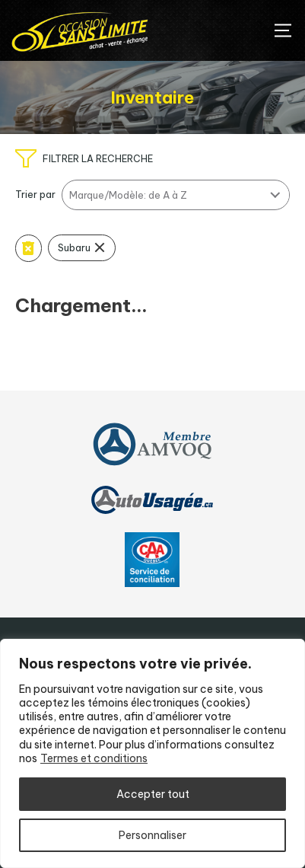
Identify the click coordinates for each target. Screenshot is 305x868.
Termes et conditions (94, 758)
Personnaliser (152, 835)
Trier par (35, 195)
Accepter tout (153, 794)
